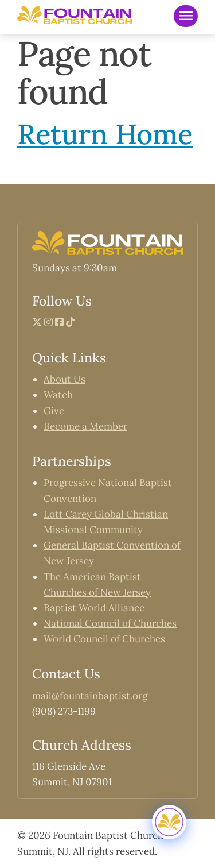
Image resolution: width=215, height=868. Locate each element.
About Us (64, 379)
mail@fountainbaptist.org (90, 696)
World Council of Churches (104, 639)
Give (54, 411)
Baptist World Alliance (94, 608)
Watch (58, 395)
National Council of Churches (110, 623)
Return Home (105, 134)
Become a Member (85, 426)
